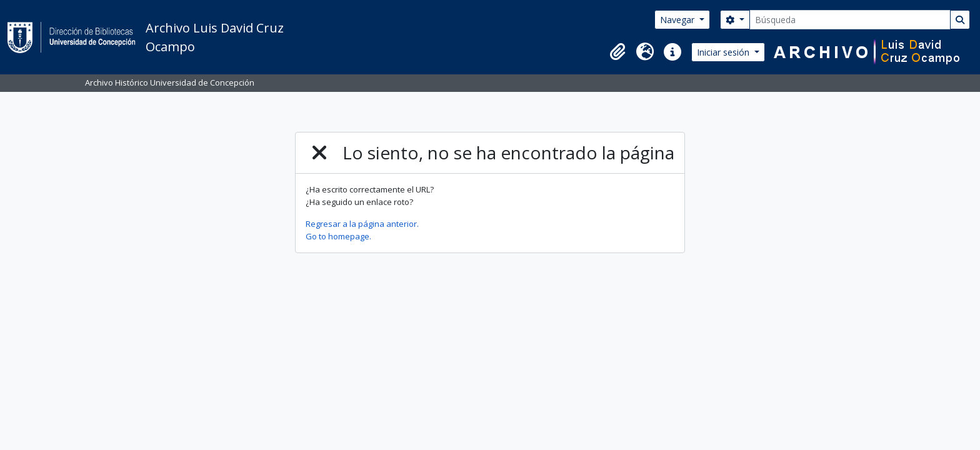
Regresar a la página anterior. (362, 224)
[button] (617, 52)
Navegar (678, 20)
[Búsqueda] (850, 20)
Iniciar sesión (724, 52)
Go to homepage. (338, 236)
